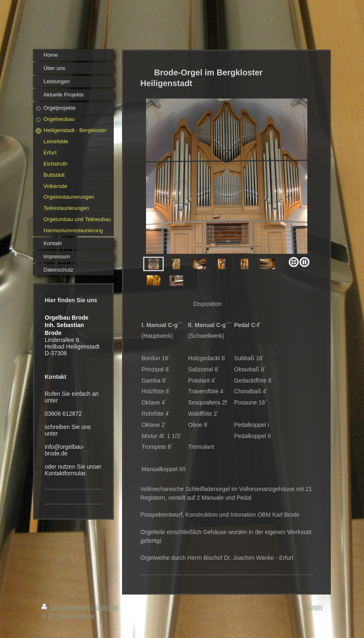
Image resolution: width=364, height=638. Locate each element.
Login (315, 607)
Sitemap (107, 607)
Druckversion (66, 607)
